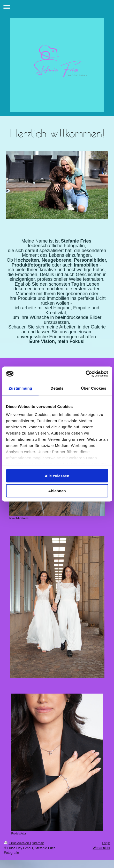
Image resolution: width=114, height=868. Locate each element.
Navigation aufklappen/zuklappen (57, 7)
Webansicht (101, 848)
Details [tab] (57, 388)
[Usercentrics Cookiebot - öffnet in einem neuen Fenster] (85, 374)
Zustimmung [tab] (20, 388)
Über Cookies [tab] (94, 388)
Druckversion (17, 843)
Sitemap (38, 843)
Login (106, 843)
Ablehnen (57, 491)
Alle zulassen (57, 476)
